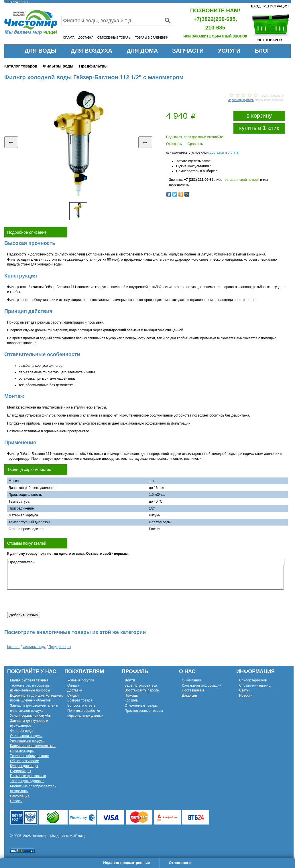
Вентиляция (20, 796)
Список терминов (253, 680)
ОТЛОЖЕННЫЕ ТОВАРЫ (114, 38)
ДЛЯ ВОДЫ (41, 51)
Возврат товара (80, 700)
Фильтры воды (58, 66)
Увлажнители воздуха (27, 741)
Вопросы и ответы (82, 706)
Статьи (245, 690)
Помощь (131, 695)
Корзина (131, 700)
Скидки (73, 695)
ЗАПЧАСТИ (188, 51)
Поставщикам (193, 690)
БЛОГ (262, 51)
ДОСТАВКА (86, 38)
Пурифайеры (20, 771)
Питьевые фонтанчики (28, 776)
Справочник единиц (255, 685)
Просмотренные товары (144, 711)
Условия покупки (81, 680)
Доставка (75, 690)
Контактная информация (202, 685)
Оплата (73, 685)
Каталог (13, 647)
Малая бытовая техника (29, 680)
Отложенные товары (141, 706)
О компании (191, 680)
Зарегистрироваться (141, 685)
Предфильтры (93, 66)
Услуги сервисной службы (31, 716)
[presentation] (51, 601)
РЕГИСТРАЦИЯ (276, 6)
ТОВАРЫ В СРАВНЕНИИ (152, 38)
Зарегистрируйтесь (241, 100)
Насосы (16, 801)
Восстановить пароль (142, 690)
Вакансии (189, 695)
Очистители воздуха (26, 736)
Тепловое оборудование (29, 756)
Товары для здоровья (27, 781)
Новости (246, 695)
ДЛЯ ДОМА (142, 51)
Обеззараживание (24, 761)
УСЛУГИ (229, 51)
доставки (217, 152)
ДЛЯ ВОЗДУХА (92, 51)
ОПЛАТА (69, 38)
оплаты (234, 152)
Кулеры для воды (24, 766)
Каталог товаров (21, 66)
